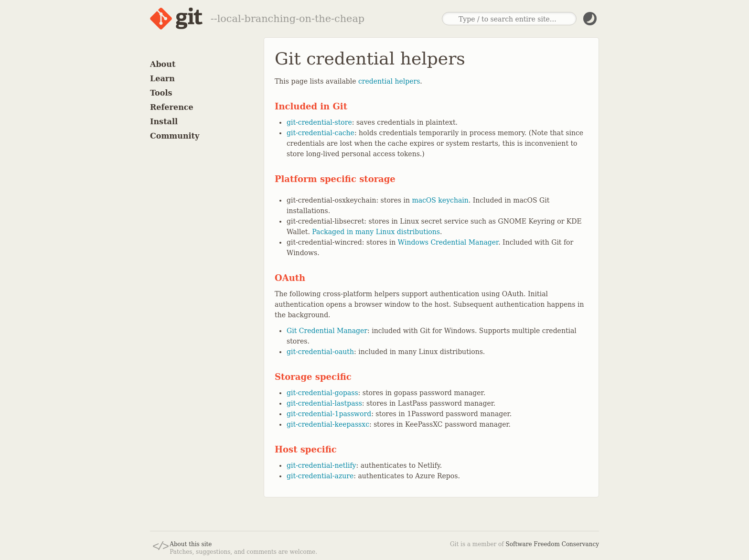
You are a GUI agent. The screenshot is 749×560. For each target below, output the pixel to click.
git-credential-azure (320, 476)
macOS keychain (440, 200)
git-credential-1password (329, 414)
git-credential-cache (321, 133)
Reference (172, 107)
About (163, 64)
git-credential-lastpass (324, 403)
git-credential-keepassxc (328, 424)
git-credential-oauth (320, 352)
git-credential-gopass (322, 393)
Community (175, 136)
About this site (191, 544)
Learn (162, 79)
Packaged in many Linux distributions (376, 232)
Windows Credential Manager (448, 242)
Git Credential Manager (327, 331)
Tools (161, 93)
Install (164, 122)
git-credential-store (319, 122)
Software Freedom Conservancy (552, 544)
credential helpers (389, 81)
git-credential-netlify (321, 465)
